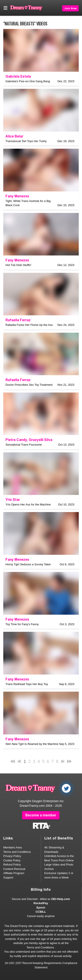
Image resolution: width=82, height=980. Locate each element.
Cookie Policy (12, 860)
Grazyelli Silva (40, 440)
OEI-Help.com (60, 899)
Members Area (13, 847)
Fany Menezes (17, 196)
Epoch (41, 908)
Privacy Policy (12, 856)
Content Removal (14, 869)
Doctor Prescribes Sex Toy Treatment (29, 385)
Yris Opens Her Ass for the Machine (28, 504)
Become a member (41, 815)
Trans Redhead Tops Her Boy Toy (27, 684)
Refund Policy (12, 865)
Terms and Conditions (17, 852)
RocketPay (41, 903)
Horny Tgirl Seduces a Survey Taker (28, 564)
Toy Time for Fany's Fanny (22, 624)
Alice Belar (14, 136)
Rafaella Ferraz (18, 320)
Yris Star (13, 500)
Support (8, 877)
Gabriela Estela (18, 76)
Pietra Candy (16, 440)
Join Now (70, 8)
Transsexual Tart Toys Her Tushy (26, 141)
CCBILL (41, 912)
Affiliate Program (14, 873)
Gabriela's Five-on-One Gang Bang (28, 81)
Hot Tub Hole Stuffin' (18, 265)
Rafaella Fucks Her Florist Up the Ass (29, 325)
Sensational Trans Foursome (24, 445)
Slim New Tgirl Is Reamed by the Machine (32, 744)
